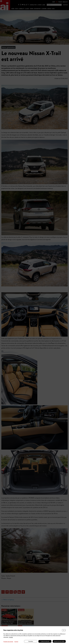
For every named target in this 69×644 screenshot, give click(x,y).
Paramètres (31, 641)
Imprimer (16, 642)
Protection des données (8, 642)
